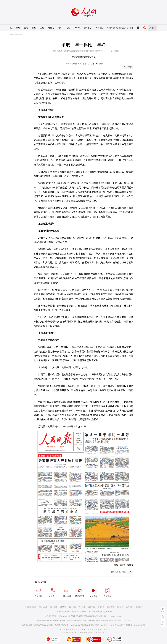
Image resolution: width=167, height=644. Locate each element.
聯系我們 (139, 607)
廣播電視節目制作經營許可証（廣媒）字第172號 (113, 621)
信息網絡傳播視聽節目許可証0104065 (36, 625)
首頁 (11, 28)
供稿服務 (92, 607)
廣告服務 (72, 607)
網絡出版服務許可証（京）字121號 (97, 625)
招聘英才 (63, 607)
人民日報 (38, 592)
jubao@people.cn (106, 612)
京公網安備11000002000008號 (134, 625)
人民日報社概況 (31, 607)
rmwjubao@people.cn (115, 616)
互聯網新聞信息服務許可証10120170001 (51, 621)
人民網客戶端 (112, 28)
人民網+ (52, 592)
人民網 (12, 34)
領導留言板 (80, 592)
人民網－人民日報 (96, 64)
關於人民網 (43, 607)
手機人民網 (66, 592)
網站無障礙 (124, 28)
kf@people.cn (63, 616)
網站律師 (120, 607)
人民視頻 (94, 592)
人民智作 (107, 592)
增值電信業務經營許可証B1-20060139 (80, 621)
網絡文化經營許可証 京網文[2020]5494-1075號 (67, 625)
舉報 (132, 28)
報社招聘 (54, 607)
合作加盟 (82, 607)
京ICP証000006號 (117, 625)
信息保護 (129, 607)
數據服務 (101, 607)
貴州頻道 (20, 34)
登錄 (154, 28)
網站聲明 (111, 607)
